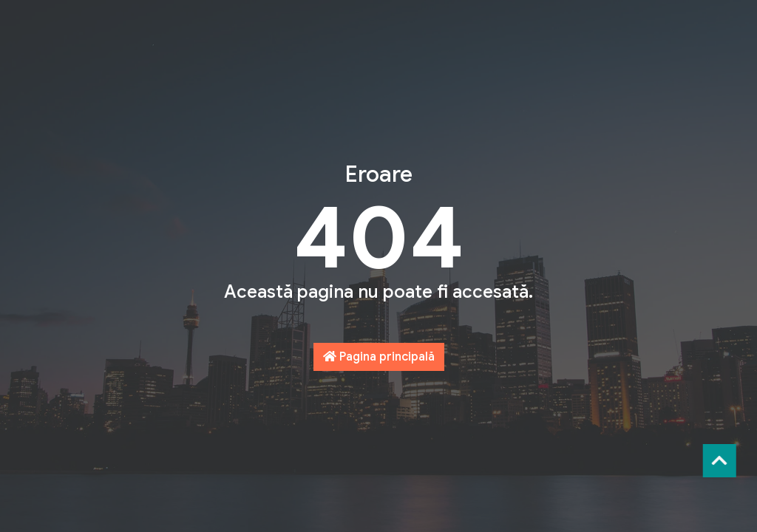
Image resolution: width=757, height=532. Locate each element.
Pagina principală (379, 357)
